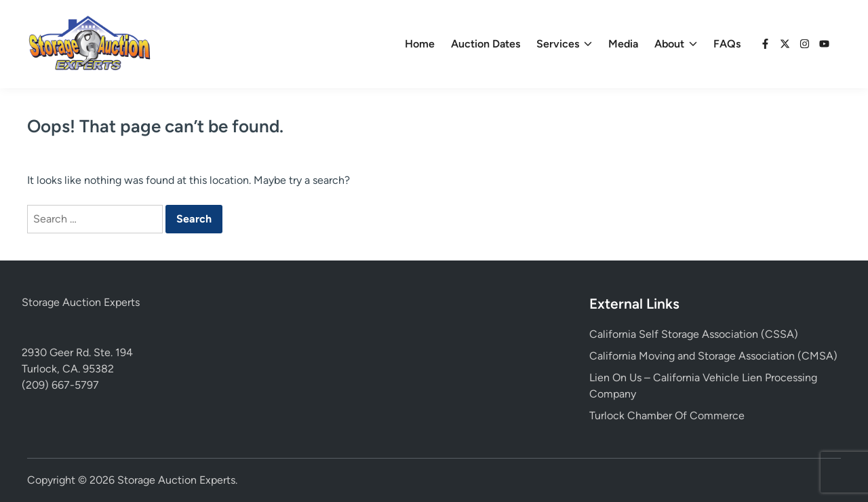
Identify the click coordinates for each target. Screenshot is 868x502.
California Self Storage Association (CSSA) (694, 334)
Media (623, 44)
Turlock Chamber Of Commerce (667, 416)
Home (420, 44)
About (676, 44)
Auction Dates (486, 44)
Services (564, 44)
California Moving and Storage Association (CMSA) (713, 356)
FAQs (727, 44)
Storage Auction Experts (81, 302)
